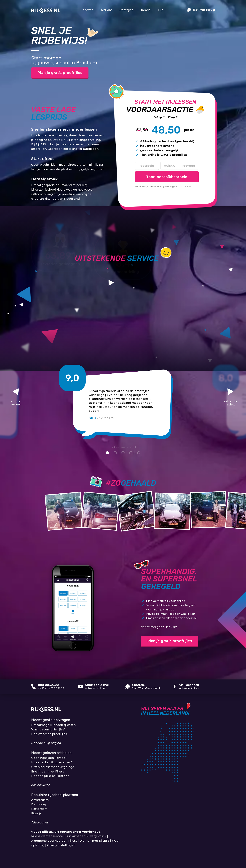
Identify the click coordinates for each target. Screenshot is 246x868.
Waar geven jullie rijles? (48, 730)
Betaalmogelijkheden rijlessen (53, 725)
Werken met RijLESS (94, 841)
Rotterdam (39, 809)
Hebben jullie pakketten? (50, 776)
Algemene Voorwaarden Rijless (54, 841)
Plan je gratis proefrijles (60, 73)
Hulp (160, 10)
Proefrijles (126, 10)
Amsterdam (40, 800)
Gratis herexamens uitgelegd (53, 767)
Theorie (145, 10)
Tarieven (87, 10)
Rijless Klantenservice (47, 836)
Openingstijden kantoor (49, 758)
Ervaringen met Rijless (48, 772)
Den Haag (39, 804)
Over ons (106, 10)
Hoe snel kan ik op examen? (52, 762)
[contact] (201, 11)
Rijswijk (36, 813)
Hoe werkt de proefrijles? (50, 734)
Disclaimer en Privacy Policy (86, 836)
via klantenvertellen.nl (123, 447)
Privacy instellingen (61, 845)
